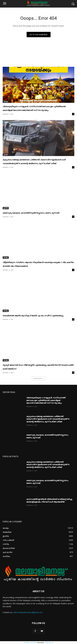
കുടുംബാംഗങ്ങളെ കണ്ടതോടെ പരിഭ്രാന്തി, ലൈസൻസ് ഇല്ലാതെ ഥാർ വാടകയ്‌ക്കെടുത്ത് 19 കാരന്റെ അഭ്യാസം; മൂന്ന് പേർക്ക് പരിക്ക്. (48, 419)
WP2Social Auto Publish (30, 643)
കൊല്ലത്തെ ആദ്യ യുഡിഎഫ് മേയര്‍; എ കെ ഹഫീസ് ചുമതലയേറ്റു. (33, 316)
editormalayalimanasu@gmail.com (28, 612)
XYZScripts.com (49, 643)
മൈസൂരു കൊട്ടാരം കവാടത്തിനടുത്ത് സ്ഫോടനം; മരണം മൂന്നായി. (31, 213)
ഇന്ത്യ (6, 155)
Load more (39, 378)
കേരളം (6, 102)
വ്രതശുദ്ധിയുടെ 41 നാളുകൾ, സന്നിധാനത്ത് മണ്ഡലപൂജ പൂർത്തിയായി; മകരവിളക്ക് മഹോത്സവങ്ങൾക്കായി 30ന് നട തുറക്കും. (46, 400)
